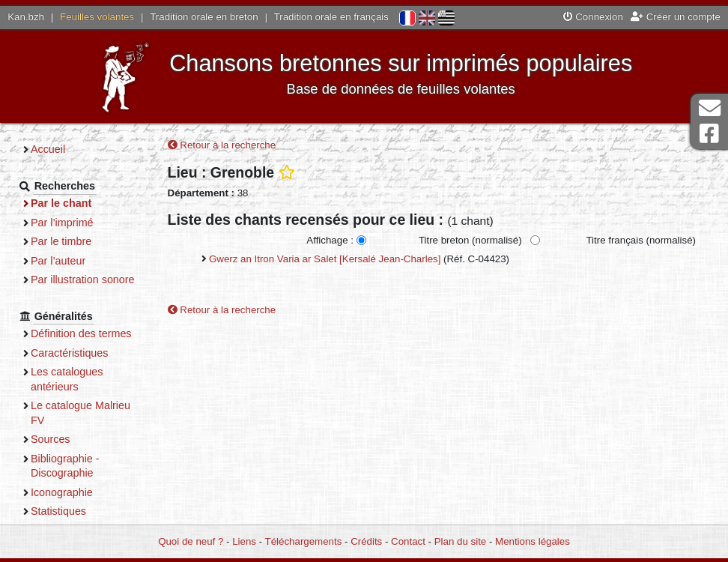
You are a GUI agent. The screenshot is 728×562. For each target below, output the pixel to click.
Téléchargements (304, 541)
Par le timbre (61, 241)
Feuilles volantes (97, 17)
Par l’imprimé (62, 223)
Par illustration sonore (83, 280)
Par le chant (61, 203)
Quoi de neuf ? (191, 541)
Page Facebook (709, 134)
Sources (51, 439)
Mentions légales (533, 541)
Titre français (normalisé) (641, 240)
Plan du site (460, 541)
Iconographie (62, 492)
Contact (408, 541)
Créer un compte (676, 17)
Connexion (593, 17)
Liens (244, 541)
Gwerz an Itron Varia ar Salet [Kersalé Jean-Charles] (325, 259)
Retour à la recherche (222, 145)
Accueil (48, 149)
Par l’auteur (58, 261)
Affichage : (330, 240)
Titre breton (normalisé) (470, 240)
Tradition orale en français (331, 17)
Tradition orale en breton (204, 17)
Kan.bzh (26, 17)
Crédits (366, 541)
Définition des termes (81, 333)
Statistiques (58, 511)
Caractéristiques (70, 353)
